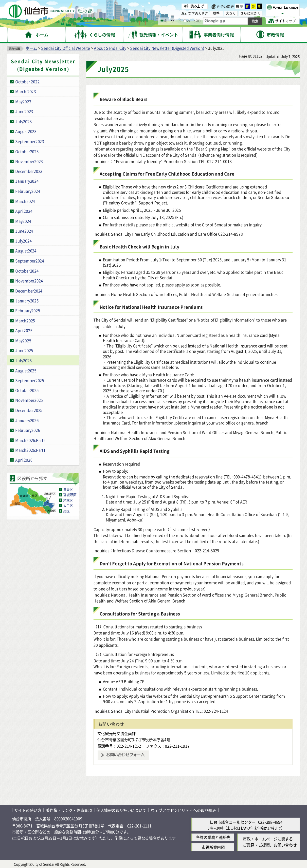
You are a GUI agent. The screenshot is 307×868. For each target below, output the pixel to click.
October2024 (27, 271)
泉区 (66, 511)
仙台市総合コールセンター (233, 822)
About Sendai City (110, 48)
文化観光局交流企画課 (117, 733)
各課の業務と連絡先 (213, 837)
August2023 (26, 131)
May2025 (23, 340)
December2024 (29, 291)
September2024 (30, 261)
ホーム (31, 48)
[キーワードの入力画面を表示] (162, 21)
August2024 (26, 251)
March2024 (25, 201)
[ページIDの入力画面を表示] (185, 21)
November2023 (29, 161)
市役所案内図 (213, 847)
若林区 (68, 500)
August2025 (26, 370)
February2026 (28, 430)
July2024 (23, 241)
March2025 (25, 320)
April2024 (24, 211)
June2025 (24, 350)
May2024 (23, 221)
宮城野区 (70, 495)
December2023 (29, 171)
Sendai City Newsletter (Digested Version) (167, 48)
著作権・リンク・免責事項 (69, 810)
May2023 (23, 101)
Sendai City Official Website (65, 48)
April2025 (24, 330)
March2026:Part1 (30, 450)
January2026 (27, 420)
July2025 (23, 360)
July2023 (23, 121)
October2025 (27, 390)
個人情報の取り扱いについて (121, 810)
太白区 (68, 506)
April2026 (24, 460)
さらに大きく (250, 13)
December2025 (29, 410)
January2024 (27, 181)
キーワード (171, 21)
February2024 (28, 191)
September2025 (30, 380)
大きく (231, 13)
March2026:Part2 (30, 440)
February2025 (28, 311)
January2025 (27, 300)
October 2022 (27, 81)
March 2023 (26, 91)
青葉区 (68, 489)
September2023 (30, 141)
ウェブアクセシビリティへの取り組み (184, 810)
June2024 (24, 231)
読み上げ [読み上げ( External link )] (197, 6)
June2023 (24, 111)
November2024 (29, 281)
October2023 (27, 151)
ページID (192, 21)
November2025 (29, 400)
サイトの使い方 (28, 810)
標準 (240, 6)
